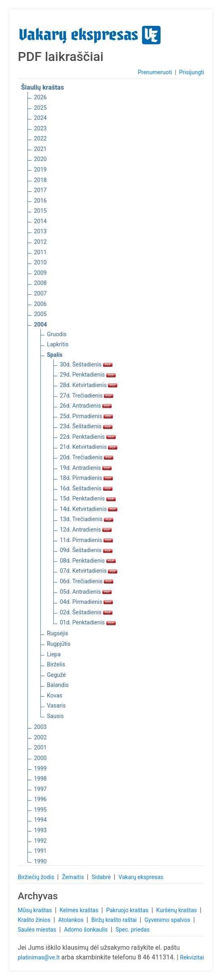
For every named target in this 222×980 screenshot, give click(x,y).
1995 (40, 810)
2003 (40, 727)
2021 (40, 149)
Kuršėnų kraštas (177, 910)
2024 (40, 118)
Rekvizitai (192, 957)
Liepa (54, 654)
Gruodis (57, 334)
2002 (40, 737)
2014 (40, 221)
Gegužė (56, 675)
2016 (40, 201)
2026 (40, 97)
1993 (40, 830)
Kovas (55, 695)
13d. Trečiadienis (87, 519)
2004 (40, 325)
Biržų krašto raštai (115, 920)
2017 (40, 190)
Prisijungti (192, 72)
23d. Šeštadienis (86, 426)
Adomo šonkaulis (87, 930)
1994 (40, 820)
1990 (40, 861)
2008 (40, 283)
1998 (40, 779)
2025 (40, 108)
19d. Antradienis (86, 468)
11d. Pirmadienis (86, 540)
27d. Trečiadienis (87, 396)
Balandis (58, 685)
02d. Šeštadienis (86, 612)
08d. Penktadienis (88, 561)
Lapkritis (58, 344)
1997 (40, 789)
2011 (40, 252)
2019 (40, 170)
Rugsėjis (58, 633)
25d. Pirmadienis (86, 416)
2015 (40, 211)
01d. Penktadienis (88, 622)
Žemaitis (74, 877)
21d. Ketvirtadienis (89, 447)
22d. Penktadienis (88, 437)
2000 (40, 758)
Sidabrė (102, 877)
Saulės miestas (38, 930)
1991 (40, 851)
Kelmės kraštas (79, 910)
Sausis (55, 716)
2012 (40, 242)
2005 (40, 314)
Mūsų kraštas (36, 910)
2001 (40, 748)
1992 (40, 841)
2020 (40, 159)
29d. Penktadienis (88, 375)
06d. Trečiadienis (87, 581)
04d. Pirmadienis (86, 602)
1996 (40, 799)
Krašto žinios (35, 920)
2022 (40, 138)
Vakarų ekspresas (141, 877)
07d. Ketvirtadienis (89, 571)
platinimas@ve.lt (39, 957)
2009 (40, 273)
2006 (40, 304)
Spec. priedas (133, 930)
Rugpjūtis (59, 644)
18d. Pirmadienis (86, 478)
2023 (40, 128)
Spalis (55, 355)
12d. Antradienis (86, 530)
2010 (40, 262)
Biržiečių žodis (37, 877)
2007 (40, 293)
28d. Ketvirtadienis (89, 385)
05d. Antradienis (86, 592)
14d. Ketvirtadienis (89, 509)
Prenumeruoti (155, 72)
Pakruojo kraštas (128, 910)
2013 (40, 231)
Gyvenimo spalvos (168, 920)
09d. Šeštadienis (86, 550)
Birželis (56, 664)
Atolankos (72, 920)
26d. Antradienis (86, 406)
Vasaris (56, 706)
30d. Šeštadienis (86, 364)
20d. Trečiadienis (87, 457)
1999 (40, 769)
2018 (40, 180)
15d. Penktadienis (88, 498)
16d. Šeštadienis (86, 488)
